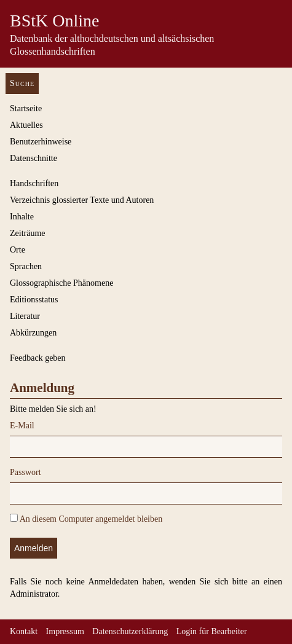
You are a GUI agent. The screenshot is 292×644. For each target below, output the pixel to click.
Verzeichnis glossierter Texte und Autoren (82, 200)
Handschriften (34, 183)
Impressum (65, 631)
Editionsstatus (34, 300)
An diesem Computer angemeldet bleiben (86, 519)
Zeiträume (28, 233)
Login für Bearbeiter (212, 631)
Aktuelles (26, 125)
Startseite (26, 108)
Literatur (25, 316)
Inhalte (22, 217)
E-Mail (22, 426)
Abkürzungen (33, 333)
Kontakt (24, 631)
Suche (22, 83)
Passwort (26, 472)
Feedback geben (38, 358)
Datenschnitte (34, 158)
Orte (18, 250)
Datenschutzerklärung (130, 631)
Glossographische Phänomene (61, 283)
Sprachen (26, 266)
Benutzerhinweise (41, 142)
